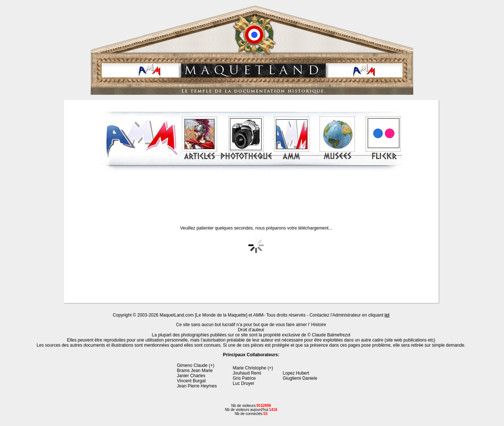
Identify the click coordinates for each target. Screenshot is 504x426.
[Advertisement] (252, 192)
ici (387, 315)
